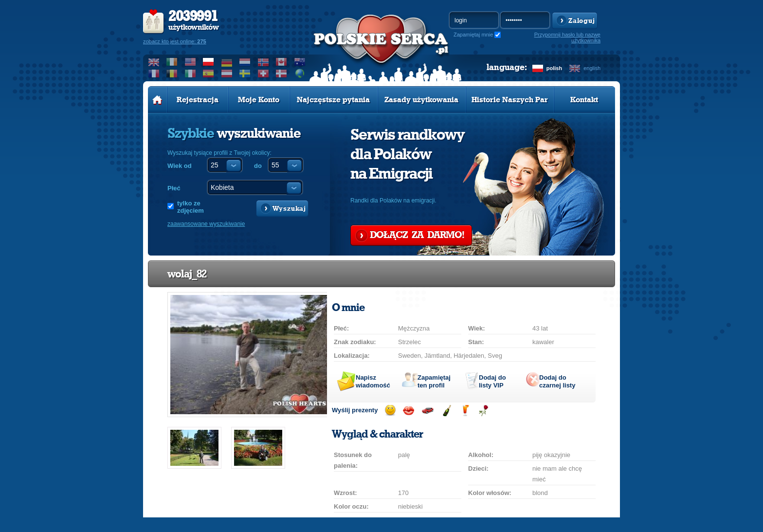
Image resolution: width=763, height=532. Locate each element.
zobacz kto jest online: (175, 41)
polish (554, 68)
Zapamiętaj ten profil (434, 381)
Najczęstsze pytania (333, 100)
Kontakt (584, 100)
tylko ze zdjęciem (191, 207)
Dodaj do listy (492, 381)
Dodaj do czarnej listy (557, 381)
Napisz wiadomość (373, 381)
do (258, 166)
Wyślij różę (483, 411)
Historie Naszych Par (510, 100)
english (592, 68)
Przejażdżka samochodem (427, 411)
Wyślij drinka (465, 411)
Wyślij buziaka (409, 411)
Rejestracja (198, 100)
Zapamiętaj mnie (473, 35)
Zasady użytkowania (421, 100)
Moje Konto (259, 100)
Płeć (174, 188)
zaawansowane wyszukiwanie (206, 224)
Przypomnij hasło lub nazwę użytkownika (567, 37)
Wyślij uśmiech (390, 411)
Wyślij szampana (446, 411)
